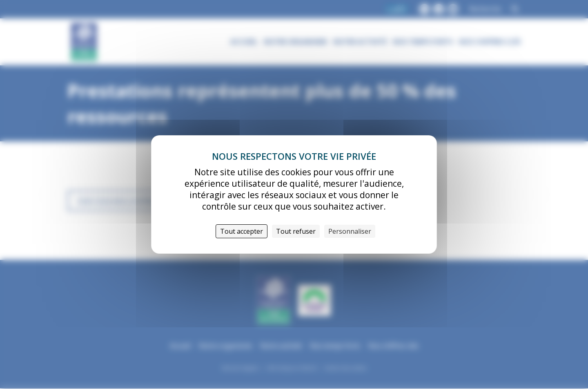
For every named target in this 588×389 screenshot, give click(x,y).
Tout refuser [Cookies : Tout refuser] (296, 231)
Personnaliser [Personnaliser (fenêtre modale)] (350, 231)
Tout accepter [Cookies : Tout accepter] (242, 231)
